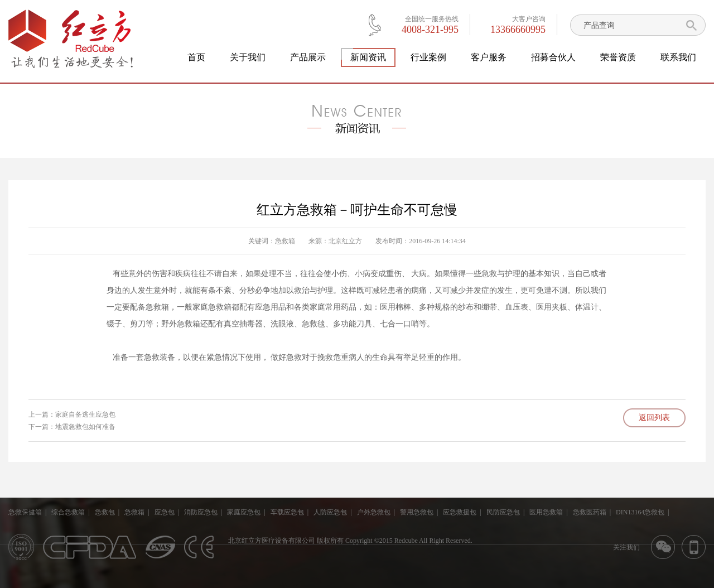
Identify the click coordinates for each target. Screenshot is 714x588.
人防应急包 (330, 512)
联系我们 (678, 57)
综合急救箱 (68, 512)
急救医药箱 (590, 512)
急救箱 (285, 241)
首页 (196, 57)
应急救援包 (460, 512)
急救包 (105, 512)
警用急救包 (417, 512)
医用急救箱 (546, 512)
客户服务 (489, 57)
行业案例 (428, 57)
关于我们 (248, 57)
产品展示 (308, 57)
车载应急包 (287, 512)
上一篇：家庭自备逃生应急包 (72, 415)
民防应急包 (503, 512)
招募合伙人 (553, 57)
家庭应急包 (244, 512)
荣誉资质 (618, 57)
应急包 (165, 512)
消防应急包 (201, 512)
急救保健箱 (25, 512)
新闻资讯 (368, 57)
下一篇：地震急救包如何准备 (72, 427)
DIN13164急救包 (640, 512)
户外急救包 (374, 512)
